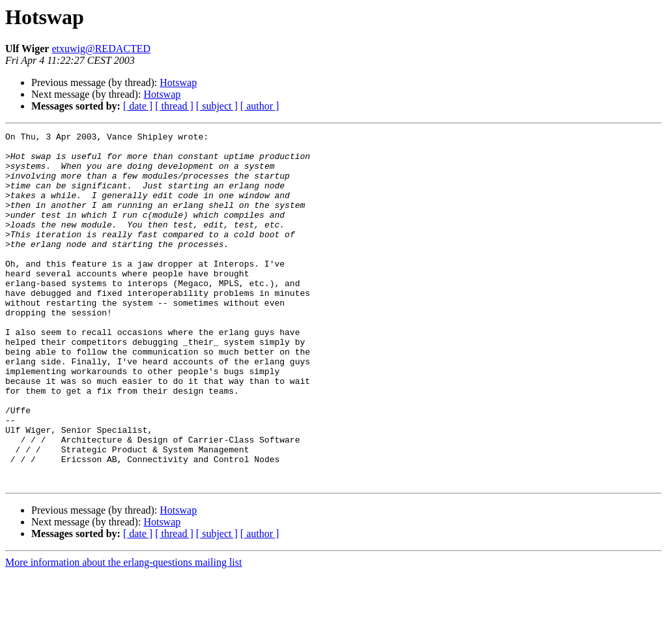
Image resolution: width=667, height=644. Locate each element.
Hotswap (178, 82)
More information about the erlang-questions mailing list (123, 633)
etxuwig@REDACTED (101, 49)
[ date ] (138, 106)
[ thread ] (174, 106)
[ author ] (260, 106)
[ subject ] (217, 106)
